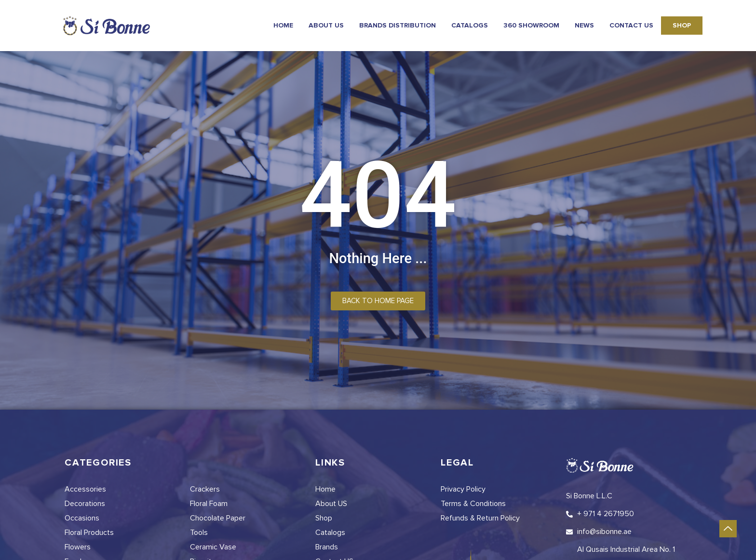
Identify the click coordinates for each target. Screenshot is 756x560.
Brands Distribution (398, 25)
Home (283, 25)
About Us (326, 25)
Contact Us (631, 25)
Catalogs (470, 25)
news (584, 25)
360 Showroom (531, 25)
